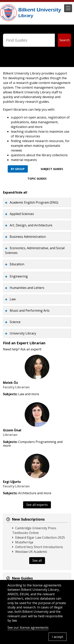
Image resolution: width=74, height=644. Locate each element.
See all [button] (37, 560)
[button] (68, 8)
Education (17, 264)
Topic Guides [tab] (37, 179)
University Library (23, 333)
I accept (58, 637)
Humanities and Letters (27, 288)
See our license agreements (28, 627)
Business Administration (28, 237)
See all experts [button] (37, 505)
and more (32, 394)
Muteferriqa (24, 542)
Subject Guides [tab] (52, 169)
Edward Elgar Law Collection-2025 (40, 537)
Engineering (19, 276)
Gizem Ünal (12, 430)
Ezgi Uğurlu (12, 482)
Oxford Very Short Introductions (39, 547)
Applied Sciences (22, 214)
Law (13, 299)
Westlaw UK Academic (31, 552)
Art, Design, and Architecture (31, 225)
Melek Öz (10, 383)
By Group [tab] (18, 169)
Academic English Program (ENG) (34, 202)
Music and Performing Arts (30, 311)
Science (15, 322)
